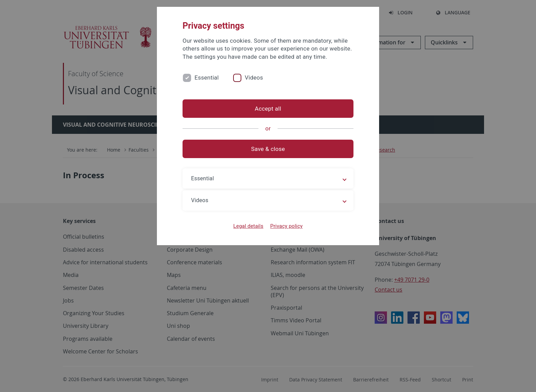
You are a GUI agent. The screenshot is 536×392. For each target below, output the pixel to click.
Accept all (268, 109)
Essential (207, 78)
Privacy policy (286, 226)
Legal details (249, 226)
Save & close (268, 149)
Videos (254, 78)
